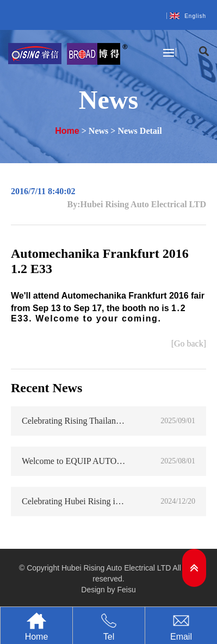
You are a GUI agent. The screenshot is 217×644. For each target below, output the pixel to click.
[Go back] (189, 344)
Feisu (126, 590)
